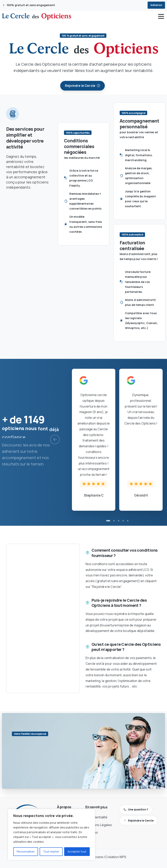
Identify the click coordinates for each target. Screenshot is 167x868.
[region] (52, 835)
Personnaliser (26, 851)
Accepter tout (77, 851)
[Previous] (55, 440)
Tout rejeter (51, 851)
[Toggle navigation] (161, 16)
